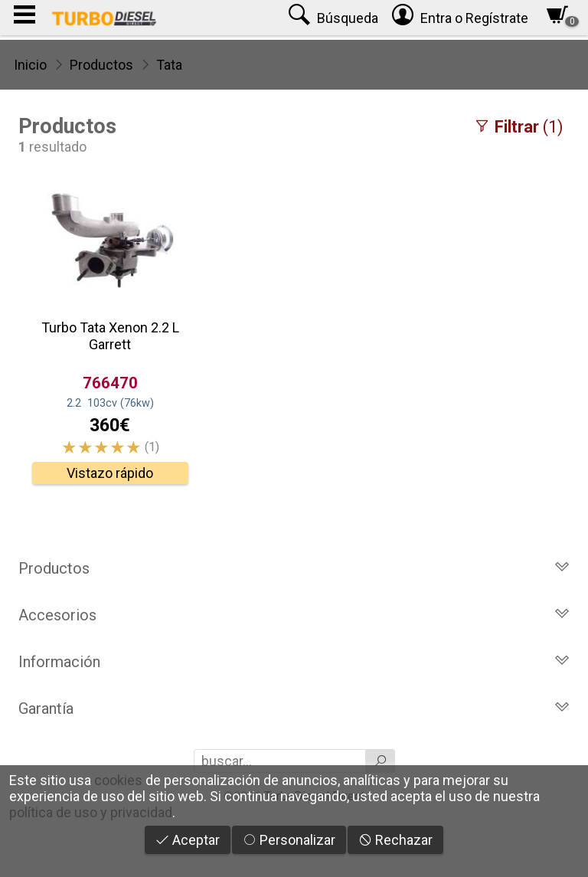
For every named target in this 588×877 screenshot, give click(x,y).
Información (294, 662)
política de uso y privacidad (91, 812)
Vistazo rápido (110, 473)
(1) (518, 127)
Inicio (30, 65)
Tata (169, 65)
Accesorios (294, 615)
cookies (118, 780)
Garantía (294, 708)
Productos (101, 65)
